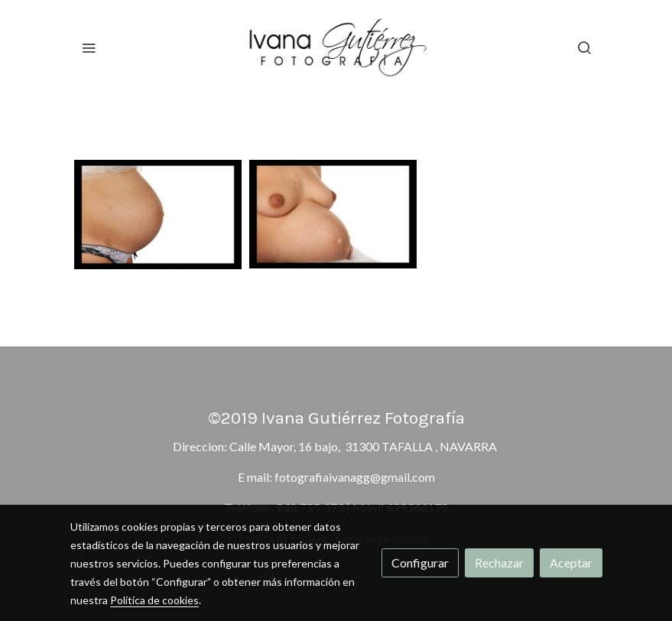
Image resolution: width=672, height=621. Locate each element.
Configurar (420, 562)
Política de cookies (154, 600)
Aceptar (571, 562)
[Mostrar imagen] (158, 215)
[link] (336, 47)
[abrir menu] (89, 47)
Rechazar (499, 562)
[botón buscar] (584, 47)
